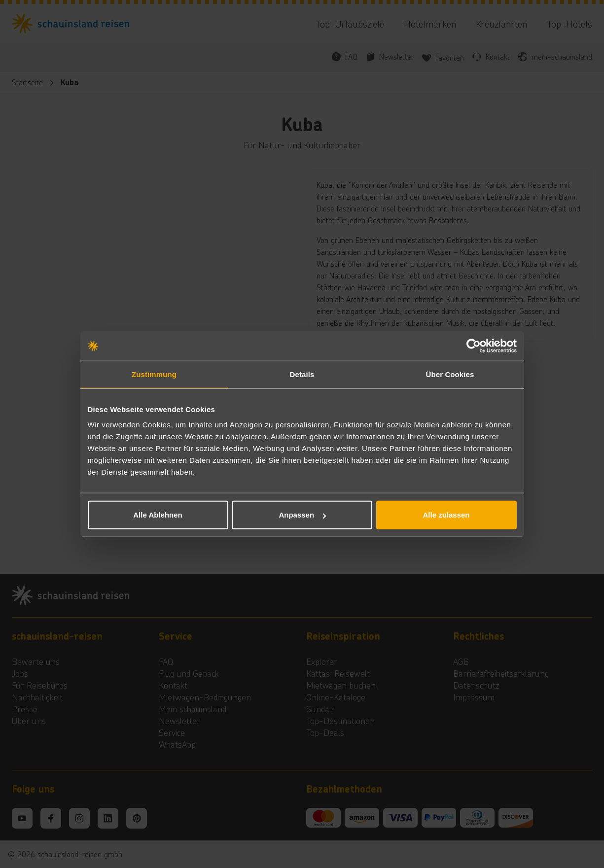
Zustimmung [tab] (154, 374)
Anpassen (302, 515)
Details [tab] (302, 374)
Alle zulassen (446, 515)
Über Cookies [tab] (450, 374)
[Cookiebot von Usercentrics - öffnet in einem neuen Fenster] (474, 346)
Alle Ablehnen (158, 515)
